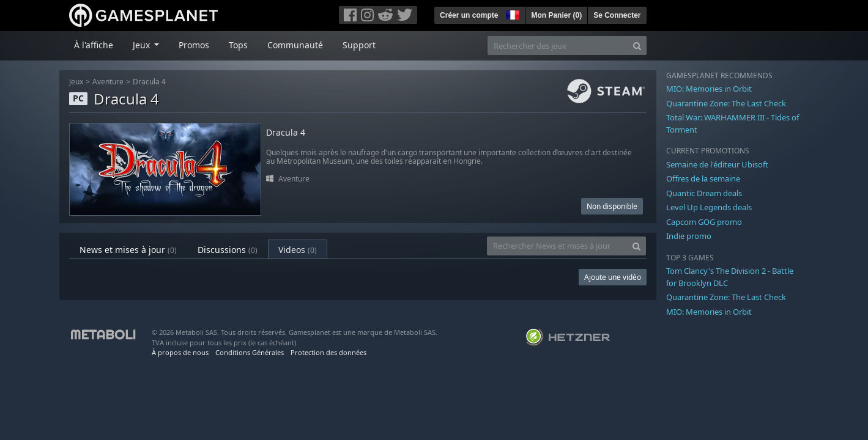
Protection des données (328, 352)
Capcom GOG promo (704, 222)
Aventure (108, 82)
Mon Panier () (556, 15)
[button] (511, 13)
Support (359, 45)
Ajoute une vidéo (613, 277)
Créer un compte (469, 15)
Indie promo (689, 236)
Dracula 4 (149, 82)
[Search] (637, 46)
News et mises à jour (128, 250)
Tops (238, 45)
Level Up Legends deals (709, 207)
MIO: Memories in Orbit (709, 89)
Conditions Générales (250, 352)
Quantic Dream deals (704, 193)
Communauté (295, 45)
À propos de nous (180, 352)
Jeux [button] (143, 45)
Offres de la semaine (703, 178)
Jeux (76, 82)
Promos (194, 45)
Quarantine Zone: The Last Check (726, 103)
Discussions (228, 250)
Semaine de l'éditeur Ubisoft (717, 164)
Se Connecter (617, 15)
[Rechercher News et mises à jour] (557, 246)
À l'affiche (94, 45)
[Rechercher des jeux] (558, 46)
